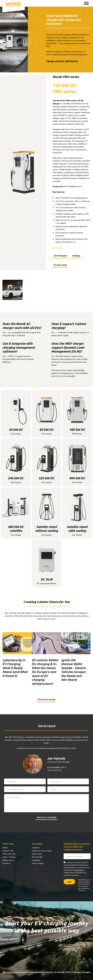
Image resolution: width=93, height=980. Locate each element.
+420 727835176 (55, 770)
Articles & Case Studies (42, 851)
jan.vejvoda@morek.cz (57, 767)
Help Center (37, 854)
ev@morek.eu (8, 860)
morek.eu (7, 863)
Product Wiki (60, 265)
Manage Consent (81, 972)
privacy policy (79, 870)
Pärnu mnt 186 (9, 854)
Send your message (47, 817)
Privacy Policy (38, 863)
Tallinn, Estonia (9, 857)
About (5, 847)
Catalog (76, 256)
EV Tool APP (37, 857)
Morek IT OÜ (8, 851)
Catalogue (36, 860)
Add (69, 882)
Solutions (36, 847)
